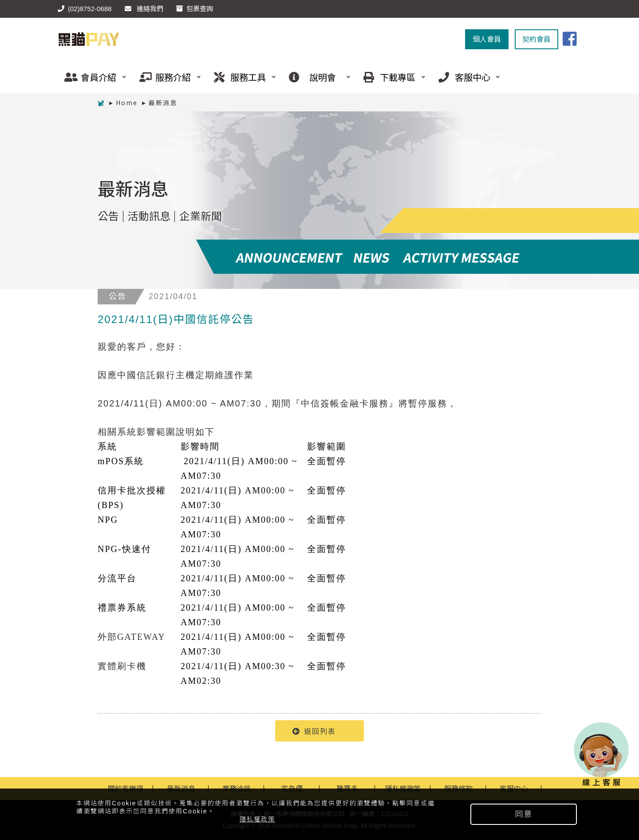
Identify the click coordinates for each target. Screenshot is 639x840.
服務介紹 (167, 77)
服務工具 (241, 77)
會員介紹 (92, 77)
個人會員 (487, 39)
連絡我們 (144, 9)
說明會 (316, 77)
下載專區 (391, 77)
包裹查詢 (195, 9)
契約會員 (536, 39)
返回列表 (314, 731)
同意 (524, 814)
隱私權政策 (257, 819)
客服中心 (466, 77)
